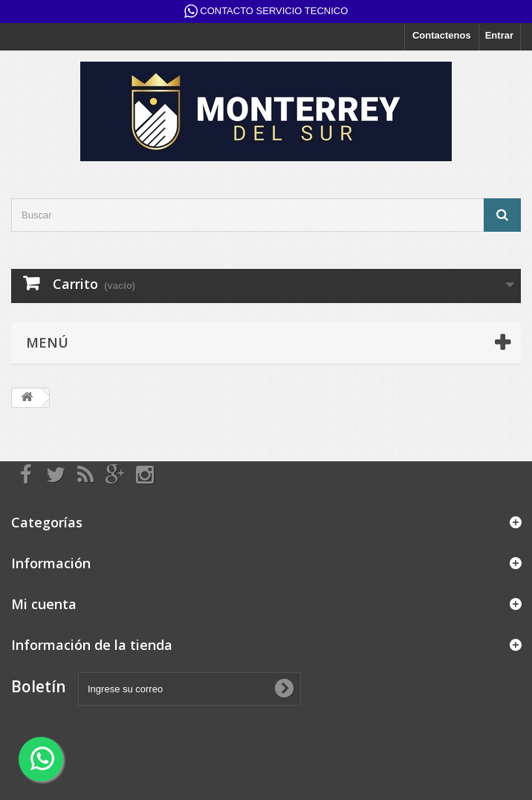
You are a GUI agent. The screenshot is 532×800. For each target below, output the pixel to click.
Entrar (499, 35)
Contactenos (442, 35)
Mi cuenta (44, 604)
